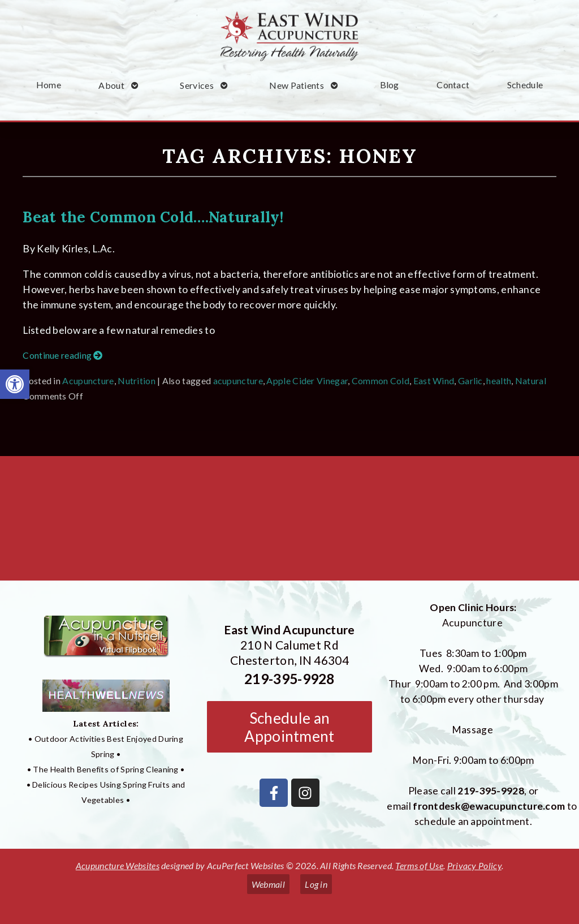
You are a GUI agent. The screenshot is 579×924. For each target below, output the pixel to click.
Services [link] (196, 85)
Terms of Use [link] (419, 865)
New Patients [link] (297, 85)
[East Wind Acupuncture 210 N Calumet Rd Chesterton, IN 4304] (289, 523)
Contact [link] (453, 85)
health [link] (499, 381)
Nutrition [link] (137, 381)
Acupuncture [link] (88, 381)
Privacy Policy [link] (474, 865)
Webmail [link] (268, 884)
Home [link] (49, 85)
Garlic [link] (470, 381)
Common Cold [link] (381, 381)
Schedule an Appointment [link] (289, 727)
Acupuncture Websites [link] (118, 865)
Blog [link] (390, 85)
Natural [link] (531, 381)
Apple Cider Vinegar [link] (307, 381)
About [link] (111, 85)
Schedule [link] (525, 85)
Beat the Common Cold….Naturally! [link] (153, 217)
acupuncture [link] (238, 381)
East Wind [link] (434, 381)
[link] (15, 384)
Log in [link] (316, 884)
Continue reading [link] (62, 355)
